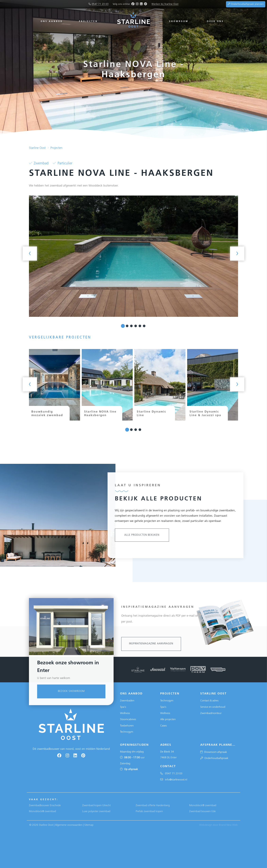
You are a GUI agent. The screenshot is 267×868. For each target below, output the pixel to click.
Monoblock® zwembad (42, 811)
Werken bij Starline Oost (165, 4)
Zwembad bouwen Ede (202, 811)
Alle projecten (168, 719)
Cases (163, 726)
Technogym (127, 732)
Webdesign (206, 825)
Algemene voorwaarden (69, 825)
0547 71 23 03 (100, 4)
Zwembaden (127, 701)
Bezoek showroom (71, 792)
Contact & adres (209, 701)
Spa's (123, 707)
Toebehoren (127, 726)
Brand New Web (228, 825)
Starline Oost (37, 148)
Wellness (125, 713)
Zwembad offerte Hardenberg (153, 805)
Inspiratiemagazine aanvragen (151, 644)
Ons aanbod (52, 21)
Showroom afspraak (214, 752)
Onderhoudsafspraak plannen (246, 4)
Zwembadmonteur (211, 713)
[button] (123, 326)
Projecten (88, 21)
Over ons (215, 21)
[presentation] (30, 254)
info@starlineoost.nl (174, 780)
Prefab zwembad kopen (149, 811)
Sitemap (89, 825)
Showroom (179, 21)
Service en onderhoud (213, 707)
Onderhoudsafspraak (214, 758)
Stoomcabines (128, 719)
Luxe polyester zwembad (96, 811)
